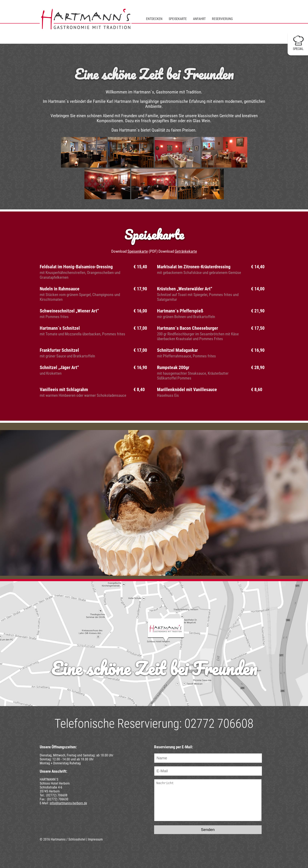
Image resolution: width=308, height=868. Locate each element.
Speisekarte (178, 19)
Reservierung (222, 19)
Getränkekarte (186, 251)
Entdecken (154, 19)
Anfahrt (199, 19)
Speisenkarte (138, 251)
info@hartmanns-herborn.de (68, 803)
